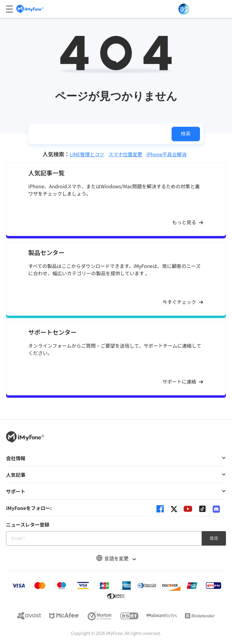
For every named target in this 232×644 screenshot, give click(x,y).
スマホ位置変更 (125, 154)
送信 (214, 538)
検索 (186, 134)
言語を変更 (116, 558)
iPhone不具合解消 (167, 154)
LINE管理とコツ (87, 154)
